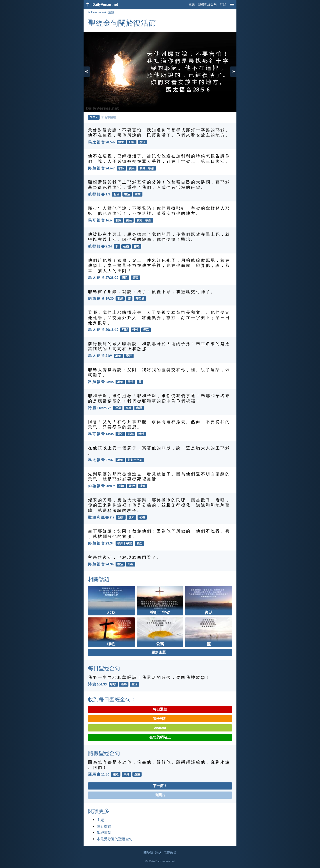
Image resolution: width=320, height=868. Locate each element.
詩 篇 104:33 (97, 684)
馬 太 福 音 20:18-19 (103, 330)
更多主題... (160, 652)
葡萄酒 (140, 298)
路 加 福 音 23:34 (101, 543)
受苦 (135, 278)
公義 (126, 246)
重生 (138, 194)
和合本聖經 (109, 117)
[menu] (232, 6)
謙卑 (132, 517)
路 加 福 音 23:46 (101, 382)
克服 (128, 408)
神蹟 (121, 486)
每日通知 (160, 709)
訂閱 (223, 5)
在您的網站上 (160, 737)
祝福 (118, 408)
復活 (142, 142)
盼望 (116, 194)
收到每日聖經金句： (112, 699)
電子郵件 (160, 719)
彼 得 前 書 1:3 (99, 194)
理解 (142, 486)
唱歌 (113, 684)
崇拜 (129, 356)
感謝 (137, 774)
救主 (121, 142)
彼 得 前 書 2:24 (100, 246)
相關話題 (99, 579)
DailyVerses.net (97, 12)
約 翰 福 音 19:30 (101, 298)
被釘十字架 (147, 168)
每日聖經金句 (104, 668)
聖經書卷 (104, 833)
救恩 (139, 408)
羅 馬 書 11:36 (99, 774)
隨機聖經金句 (207, 5)
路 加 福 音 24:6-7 (101, 168)
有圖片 (160, 795)
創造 (116, 774)
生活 (134, 684)
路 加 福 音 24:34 (101, 564)
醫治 (137, 246)
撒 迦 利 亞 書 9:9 (101, 517)
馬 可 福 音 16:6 (100, 220)
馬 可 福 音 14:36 (101, 434)
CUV (94, 117)
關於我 (148, 853)
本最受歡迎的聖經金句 (115, 839)
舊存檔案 (104, 826)
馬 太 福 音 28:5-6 (101, 142)
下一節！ (160, 786)
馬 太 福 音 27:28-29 (103, 278)
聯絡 (158, 853)
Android (160, 728)
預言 (121, 517)
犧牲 (125, 278)
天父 (131, 382)
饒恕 (139, 543)
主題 (192, 5)
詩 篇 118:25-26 (100, 408)
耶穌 (132, 142)
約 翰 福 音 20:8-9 (101, 486)
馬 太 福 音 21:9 (100, 356)
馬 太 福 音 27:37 (101, 460)
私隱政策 (170, 853)
